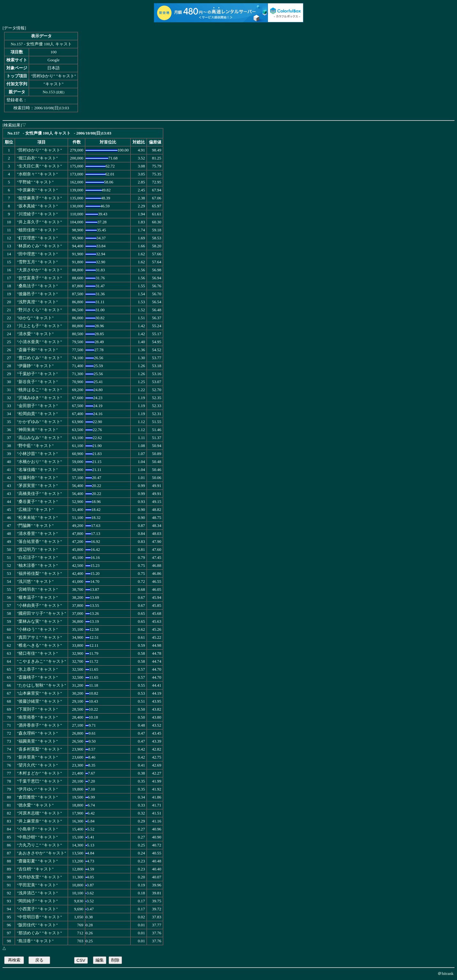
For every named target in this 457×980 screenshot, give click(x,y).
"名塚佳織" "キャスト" (37, 470)
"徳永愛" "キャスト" (35, 805)
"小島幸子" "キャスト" (37, 829)
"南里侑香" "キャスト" (37, 717)
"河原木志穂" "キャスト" (39, 813)
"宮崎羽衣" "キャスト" (37, 590)
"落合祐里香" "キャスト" (39, 542)
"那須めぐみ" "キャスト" (39, 933)
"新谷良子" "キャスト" (37, 382)
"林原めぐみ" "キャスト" (39, 246)
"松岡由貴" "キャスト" (37, 414)
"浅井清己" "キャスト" (37, 893)
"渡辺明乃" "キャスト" (37, 550)
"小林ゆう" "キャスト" (37, 629)
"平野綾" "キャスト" (35, 182)
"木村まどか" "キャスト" (39, 773)
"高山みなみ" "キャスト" (39, 438)
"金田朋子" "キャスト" (37, 406)
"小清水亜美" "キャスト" (39, 342)
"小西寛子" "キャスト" (37, 909)
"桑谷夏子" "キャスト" (37, 502)
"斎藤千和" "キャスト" (37, 350)
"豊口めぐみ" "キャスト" (39, 358)
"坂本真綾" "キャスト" (37, 206)
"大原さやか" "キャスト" (39, 270)
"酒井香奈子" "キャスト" (39, 725)
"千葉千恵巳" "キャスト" (39, 781)
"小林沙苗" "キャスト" (37, 454)
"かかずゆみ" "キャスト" (39, 422)
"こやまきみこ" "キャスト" (42, 661)
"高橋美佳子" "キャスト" (39, 494)
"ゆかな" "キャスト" (35, 318)
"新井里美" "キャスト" (37, 757)
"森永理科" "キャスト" (37, 733)
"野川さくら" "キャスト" (39, 310)
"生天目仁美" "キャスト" (39, 166)
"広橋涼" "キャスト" (35, 510)
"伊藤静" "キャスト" (35, 366)
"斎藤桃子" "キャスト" (37, 677)
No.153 (49, 92)
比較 (60, 92)
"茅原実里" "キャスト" (37, 486)
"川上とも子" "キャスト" (39, 326)
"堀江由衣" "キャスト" (37, 158)
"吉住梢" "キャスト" (35, 869)
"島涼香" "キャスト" (35, 941)
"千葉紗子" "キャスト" (37, 374)
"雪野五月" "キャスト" (37, 262)
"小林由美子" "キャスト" (39, 606)
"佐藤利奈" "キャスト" (37, 478)
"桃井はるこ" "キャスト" (39, 390)
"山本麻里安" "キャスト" (39, 693)
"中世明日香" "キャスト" (39, 917)
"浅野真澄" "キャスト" (37, 302)
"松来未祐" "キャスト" (37, 518)
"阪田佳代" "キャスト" (37, 925)
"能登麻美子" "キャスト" (39, 198)
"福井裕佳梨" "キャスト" (39, 574)
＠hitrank (446, 973)
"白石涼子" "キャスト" (37, 558)
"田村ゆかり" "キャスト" (39, 150)
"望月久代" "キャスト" (37, 765)
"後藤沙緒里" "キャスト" (39, 701)
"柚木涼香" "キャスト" (37, 566)
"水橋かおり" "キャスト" (39, 462)
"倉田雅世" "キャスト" (37, 797)
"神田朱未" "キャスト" (37, 430)
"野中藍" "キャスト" (35, 446)
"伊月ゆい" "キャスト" (37, 789)
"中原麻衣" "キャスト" (37, 190)
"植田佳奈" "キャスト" (37, 230)
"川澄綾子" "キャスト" (37, 214)
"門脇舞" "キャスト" (35, 526)
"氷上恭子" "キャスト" (37, 669)
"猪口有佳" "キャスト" (37, 653)
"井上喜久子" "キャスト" (39, 222)
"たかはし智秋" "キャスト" (42, 685)
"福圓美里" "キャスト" (37, 741)
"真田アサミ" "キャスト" (39, 637)
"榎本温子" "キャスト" (37, 598)
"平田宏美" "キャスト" (37, 885)
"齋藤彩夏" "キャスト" (37, 861)
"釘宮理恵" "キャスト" (37, 238)
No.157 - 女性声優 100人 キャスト (41, 44)
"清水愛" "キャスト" (35, 334)
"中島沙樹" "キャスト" (37, 837)
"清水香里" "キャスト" (37, 534)
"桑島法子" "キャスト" (37, 286)
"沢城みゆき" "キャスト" (39, 398)
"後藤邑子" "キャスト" (37, 294)
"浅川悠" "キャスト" (35, 582)
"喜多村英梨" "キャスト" (39, 749)
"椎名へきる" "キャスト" (39, 645)
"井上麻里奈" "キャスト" (39, 821)
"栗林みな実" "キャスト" (39, 621)
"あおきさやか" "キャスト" (42, 853)
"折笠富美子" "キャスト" (39, 278)
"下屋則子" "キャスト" (37, 709)
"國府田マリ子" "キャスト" (42, 613)
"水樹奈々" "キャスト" (37, 174)
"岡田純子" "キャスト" (37, 901)
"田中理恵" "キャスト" (37, 254)
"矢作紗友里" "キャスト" (39, 877)
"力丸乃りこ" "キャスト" (39, 845)
